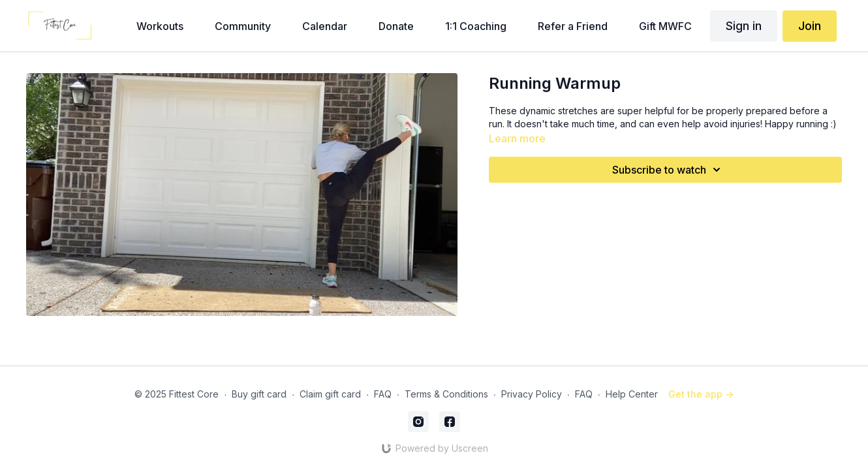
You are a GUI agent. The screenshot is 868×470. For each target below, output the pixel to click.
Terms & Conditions (446, 394)
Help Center (632, 394)
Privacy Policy (532, 394)
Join (810, 26)
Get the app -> (701, 394)
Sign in (744, 26)
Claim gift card (330, 394)
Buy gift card (259, 394)
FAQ (383, 394)
